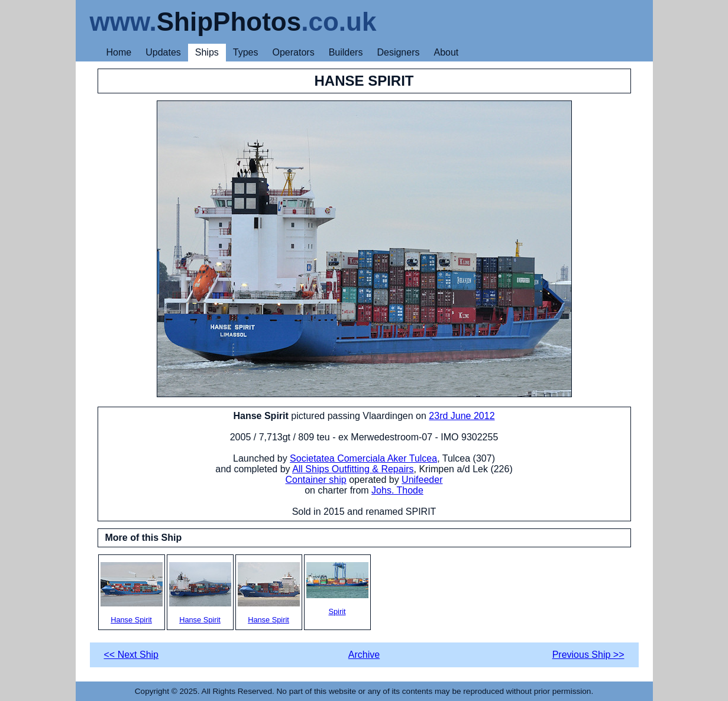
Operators (294, 52)
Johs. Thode (397, 490)
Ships (207, 52)
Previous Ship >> (588, 655)
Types (246, 52)
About (446, 52)
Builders (346, 52)
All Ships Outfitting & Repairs (353, 469)
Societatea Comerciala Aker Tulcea (363, 458)
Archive (364, 655)
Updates (163, 52)
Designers (398, 52)
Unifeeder (422, 480)
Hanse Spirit (132, 593)
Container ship (316, 480)
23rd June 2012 (462, 416)
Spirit (337, 589)
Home (119, 52)
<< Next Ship (132, 655)
